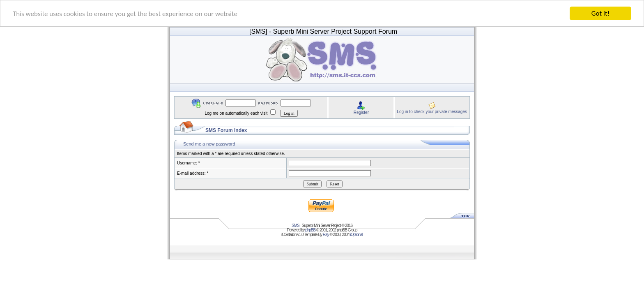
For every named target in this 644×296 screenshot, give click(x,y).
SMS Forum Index (226, 130)
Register (361, 112)
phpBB (310, 230)
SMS (296, 225)
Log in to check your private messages (432, 111)
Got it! (600, 13)
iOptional (356, 235)
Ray (326, 235)
